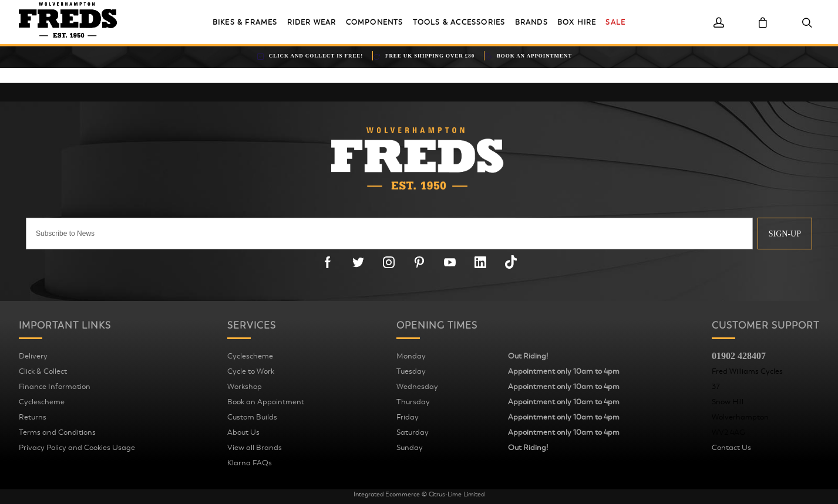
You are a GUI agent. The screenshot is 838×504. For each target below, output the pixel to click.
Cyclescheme (42, 402)
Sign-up (785, 234)
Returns (33, 417)
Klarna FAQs (250, 463)
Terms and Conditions (57, 432)
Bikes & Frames (245, 22)
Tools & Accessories (459, 22)
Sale (615, 22)
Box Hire (577, 22)
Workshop (245, 387)
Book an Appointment (266, 402)
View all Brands (255, 448)
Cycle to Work (251, 371)
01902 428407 (739, 356)
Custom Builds (252, 417)
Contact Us (731, 448)
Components (375, 22)
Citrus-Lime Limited (457, 494)
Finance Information (55, 387)
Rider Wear (312, 22)
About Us (243, 432)
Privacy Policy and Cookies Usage (77, 448)
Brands (531, 22)
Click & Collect (43, 371)
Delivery (33, 356)
